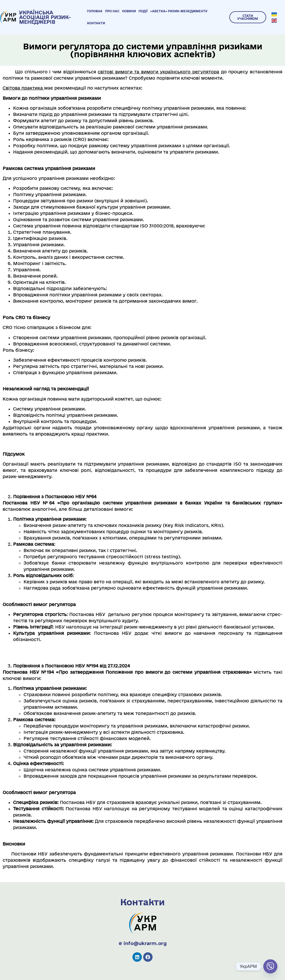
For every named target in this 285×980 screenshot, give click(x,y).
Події (143, 11)
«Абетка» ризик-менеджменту (179, 11)
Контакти (96, 23)
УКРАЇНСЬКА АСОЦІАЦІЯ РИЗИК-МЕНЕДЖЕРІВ (45, 17)
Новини (129, 11)
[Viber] (270, 966)
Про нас (112, 11)
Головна (95, 11)
